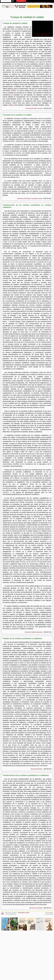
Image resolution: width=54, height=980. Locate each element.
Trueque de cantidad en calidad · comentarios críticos (43, 34)
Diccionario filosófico (37, 769)
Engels (48, 328)
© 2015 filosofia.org (11, 914)
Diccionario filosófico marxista (34, 108)
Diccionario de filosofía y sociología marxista (30, 199)
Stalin (13, 91)
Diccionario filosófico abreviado (34, 632)
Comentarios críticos (23, 913)
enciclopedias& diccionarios (49, 913)
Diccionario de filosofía (36, 908)
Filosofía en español (11, 913)
